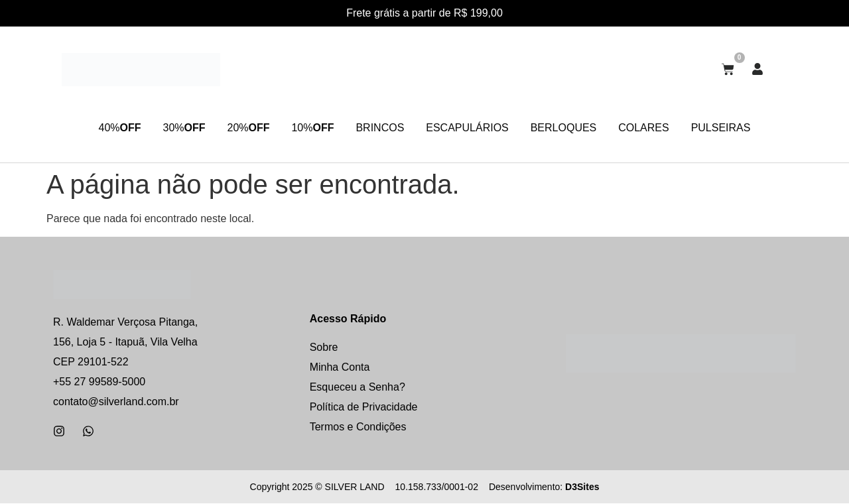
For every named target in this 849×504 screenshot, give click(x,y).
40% (101, 128)
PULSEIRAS (740, 128)
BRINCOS (380, 128)
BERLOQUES (573, 128)
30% (170, 128)
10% (308, 128)
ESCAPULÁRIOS (472, 128)
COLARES (657, 128)
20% (239, 128)
